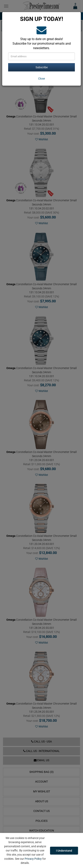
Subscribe (42, 67)
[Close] (41, 79)
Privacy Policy (33, 859)
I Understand (64, 851)
